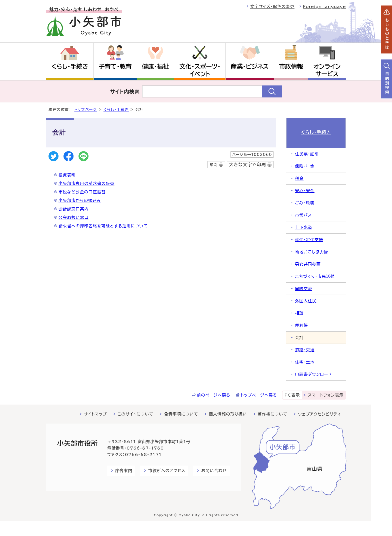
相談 (299, 313)
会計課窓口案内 (73, 209)
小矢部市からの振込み (80, 200)
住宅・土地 (305, 362)
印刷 (213, 165)
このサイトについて (135, 414)
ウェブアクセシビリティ (319, 414)
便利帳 (301, 325)
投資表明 (67, 175)
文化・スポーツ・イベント (200, 70)
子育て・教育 (115, 66)
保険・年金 (305, 166)
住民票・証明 (307, 154)
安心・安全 (305, 191)
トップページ (85, 110)
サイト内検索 (125, 91)
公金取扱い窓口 (73, 217)
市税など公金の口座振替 (82, 192)
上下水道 (304, 227)
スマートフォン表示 (326, 395)
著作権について (273, 414)
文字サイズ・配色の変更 (272, 6)
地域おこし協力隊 (312, 252)
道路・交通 (305, 350)
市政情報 (291, 66)
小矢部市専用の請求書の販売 (86, 183)
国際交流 (304, 289)
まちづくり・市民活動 (315, 276)
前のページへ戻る (214, 395)
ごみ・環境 (305, 203)
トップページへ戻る (259, 395)
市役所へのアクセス (167, 471)
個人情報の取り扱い (228, 414)
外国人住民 (306, 301)
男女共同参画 (308, 264)
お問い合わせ (214, 471)
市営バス (303, 215)
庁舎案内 (124, 471)
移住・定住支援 (309, 240)
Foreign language (324, 6)
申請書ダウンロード (313, 374)
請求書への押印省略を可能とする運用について (103, 226)
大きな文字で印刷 (247, 165)
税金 (299, 178)
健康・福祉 (155, 66)
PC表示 (292, 395)
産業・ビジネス (250, 66)
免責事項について (181, 414)
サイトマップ (95, 414)
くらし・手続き (70, 66)
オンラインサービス (327, 70)
